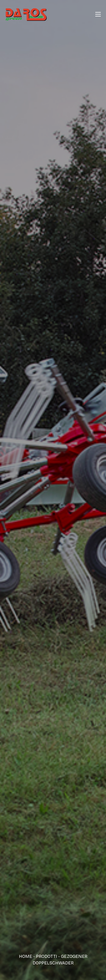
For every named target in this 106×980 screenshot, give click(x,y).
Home (26, 956)
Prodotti (47, 956)
